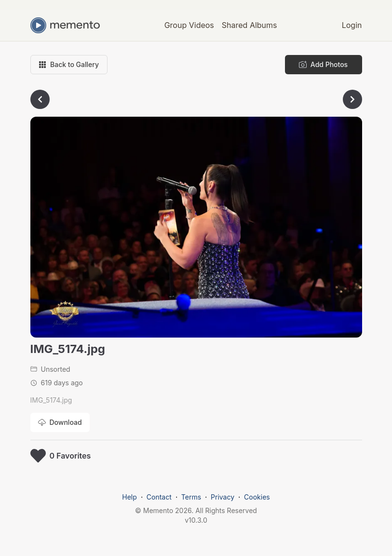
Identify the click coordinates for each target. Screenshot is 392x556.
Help (129, 497)
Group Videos (189, 25)
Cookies (257, 497)
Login (352, 25)
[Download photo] (60, 422)
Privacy (223, 497)
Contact (159, 497)
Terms (191, 497)
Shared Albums (250, 25)
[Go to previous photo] (40, 99)
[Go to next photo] (352, 99)
